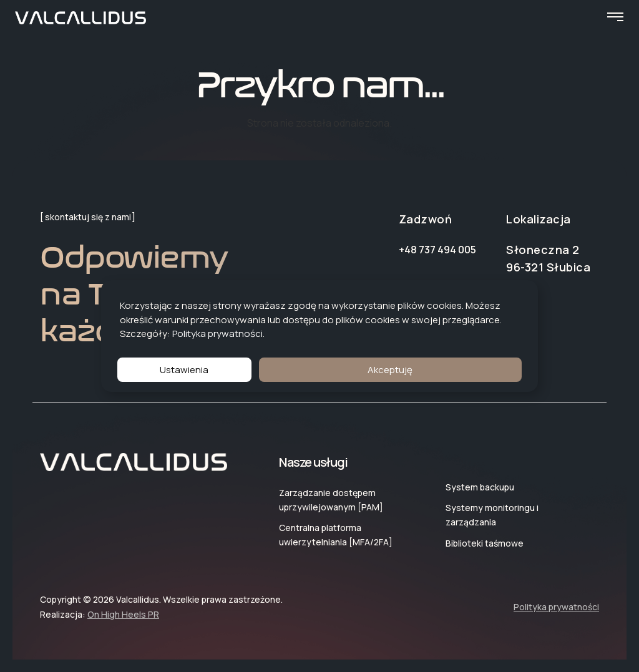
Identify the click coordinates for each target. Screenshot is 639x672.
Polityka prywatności (217, 334)
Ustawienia (184, 370)
